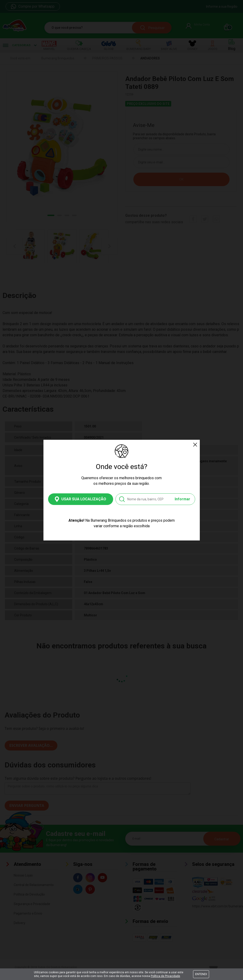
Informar (182, 499)
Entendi (201, 974)
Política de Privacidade (165, 976)
